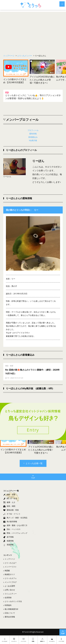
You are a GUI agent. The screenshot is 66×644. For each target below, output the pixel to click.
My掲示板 (33, 140)
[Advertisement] (33, 32)
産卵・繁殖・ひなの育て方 (15, 525)
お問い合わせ (9, 590)
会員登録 (7, 597)
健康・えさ (9, 502)
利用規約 (7, 605)
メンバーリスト (10, 567)
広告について (9, 613)
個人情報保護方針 (11, 609)
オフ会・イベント (12, 514)
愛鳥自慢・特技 (11, 510)
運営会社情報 (9, 617)
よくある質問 (9, 586)
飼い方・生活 (10, 498)
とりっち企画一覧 (33, 463)
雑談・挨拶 (9, 495)
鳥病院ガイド (9, 574)
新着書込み (33, 137)
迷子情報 (8, 537)
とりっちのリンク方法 (13, 601)
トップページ (9, 559)
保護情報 (8, 541)
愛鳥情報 (33, 134)
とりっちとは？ (10, 563)
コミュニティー (10, 594)
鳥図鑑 (7, 571)
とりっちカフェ (10, 578)
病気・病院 (9, 506)
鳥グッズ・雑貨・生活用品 (15, 518)
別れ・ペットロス (12, 529)
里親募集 (8, 545)
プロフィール (33, 130)
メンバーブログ (10, 582)
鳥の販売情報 (10, 521)
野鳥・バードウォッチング (15, 533)
